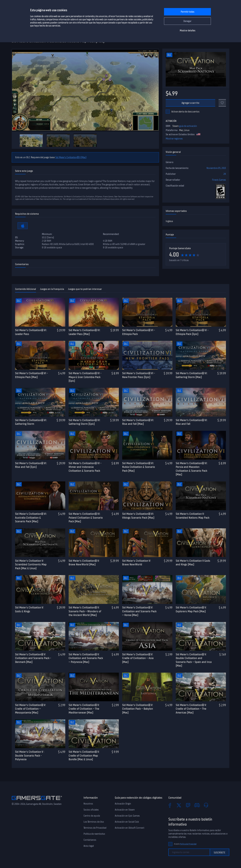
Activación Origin (123, 804)
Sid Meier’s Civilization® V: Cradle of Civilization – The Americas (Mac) (191, 709)
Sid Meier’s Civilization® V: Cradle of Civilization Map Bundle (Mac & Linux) (84, 755)
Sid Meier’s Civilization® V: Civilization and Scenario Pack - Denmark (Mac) (33, 658)
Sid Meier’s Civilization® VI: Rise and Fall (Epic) (31, 465)
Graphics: (20, 244)
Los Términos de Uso (94, 822)
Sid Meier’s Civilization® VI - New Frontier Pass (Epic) (139, 375)
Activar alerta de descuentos (185, 112)
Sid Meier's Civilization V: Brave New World (136, 563)
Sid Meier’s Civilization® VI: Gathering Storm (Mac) (192, 375)
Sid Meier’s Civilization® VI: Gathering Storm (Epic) (84, 422)
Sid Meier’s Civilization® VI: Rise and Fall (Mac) (138, 422)
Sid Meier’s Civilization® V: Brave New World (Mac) (84, 563)
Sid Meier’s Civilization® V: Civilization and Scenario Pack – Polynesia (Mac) (86, 658)
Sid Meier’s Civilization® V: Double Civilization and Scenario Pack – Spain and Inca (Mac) (194, 660)
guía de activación (188, 126)
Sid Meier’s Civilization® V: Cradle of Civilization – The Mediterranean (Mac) (84, 709)
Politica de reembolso (94, 834)
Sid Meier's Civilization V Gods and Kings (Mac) (193, 563)
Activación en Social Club (127, 822)
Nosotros (88, 804)
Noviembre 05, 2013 (216, 168)
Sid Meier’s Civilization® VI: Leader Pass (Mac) (84, 332)
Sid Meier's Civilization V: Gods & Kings (29, 609)
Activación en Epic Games (127, 816)
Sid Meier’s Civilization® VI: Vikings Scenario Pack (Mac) (138, 516)
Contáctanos (90, 840)
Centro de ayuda (92, 816)
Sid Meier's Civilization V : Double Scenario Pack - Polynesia (30, 755)
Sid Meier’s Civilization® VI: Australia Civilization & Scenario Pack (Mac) (31, 518)
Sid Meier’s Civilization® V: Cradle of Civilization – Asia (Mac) (138, 658)
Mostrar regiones (174, 139)
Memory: (20, 241)
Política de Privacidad (188, 844)
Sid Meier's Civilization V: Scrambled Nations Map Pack (193, 516)
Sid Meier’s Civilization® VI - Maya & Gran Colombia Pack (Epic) (85, 377)
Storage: (19, 247)
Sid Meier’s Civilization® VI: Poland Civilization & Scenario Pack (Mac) (86, 518)
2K (225, 174)
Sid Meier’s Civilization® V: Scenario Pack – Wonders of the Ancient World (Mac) (85, 611)
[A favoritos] (222, 103)
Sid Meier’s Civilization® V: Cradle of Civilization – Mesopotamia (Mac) (30, 709)
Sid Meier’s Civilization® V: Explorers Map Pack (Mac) (191, 609)
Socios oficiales (91, 810)
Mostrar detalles (188, 31)
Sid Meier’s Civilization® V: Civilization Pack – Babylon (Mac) (138, 709)
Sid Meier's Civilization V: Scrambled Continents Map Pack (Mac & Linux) (31, 564)
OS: (17, 237)
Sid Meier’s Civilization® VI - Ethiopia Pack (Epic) (192, 332)
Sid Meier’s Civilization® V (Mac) (71, 157)
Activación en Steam (125, 810)
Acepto (185, 844)
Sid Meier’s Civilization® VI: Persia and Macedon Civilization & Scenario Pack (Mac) (192, 469)
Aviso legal (89, 846)
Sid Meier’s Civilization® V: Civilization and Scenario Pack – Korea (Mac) (139, 611)
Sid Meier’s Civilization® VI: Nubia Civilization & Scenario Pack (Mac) (139, 467)
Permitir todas (188, 12)
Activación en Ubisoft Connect (130, 828)
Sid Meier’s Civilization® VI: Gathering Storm (31, 422)
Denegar (187, 21)
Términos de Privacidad (95, 828)
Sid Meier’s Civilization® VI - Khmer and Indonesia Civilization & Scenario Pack (85, 467)
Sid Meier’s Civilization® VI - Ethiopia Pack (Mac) (31, 375)
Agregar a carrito (191, 103)
